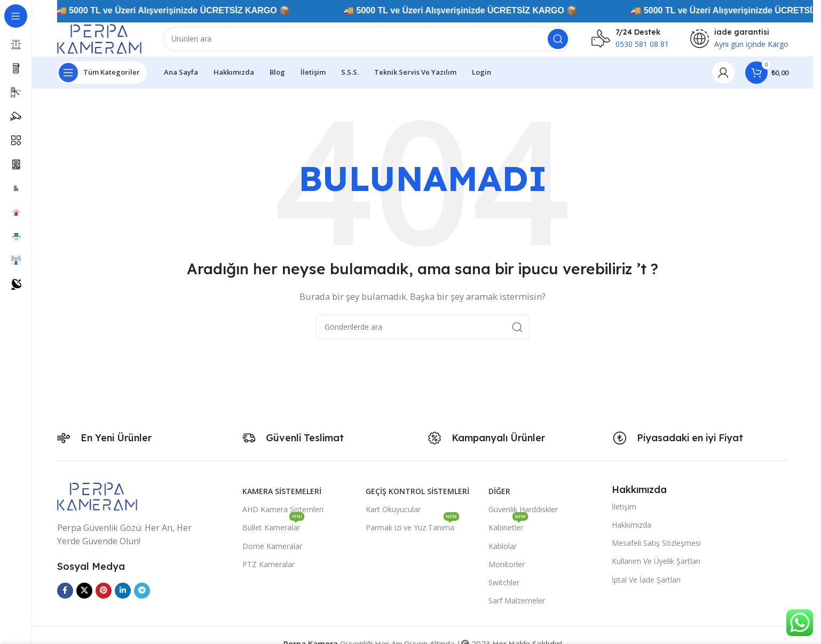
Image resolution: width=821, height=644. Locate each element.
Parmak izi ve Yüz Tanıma (412, 534)
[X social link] (84, 598)
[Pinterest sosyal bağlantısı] (104, 598)
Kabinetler (508, 534)
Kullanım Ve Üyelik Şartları (656, 569)
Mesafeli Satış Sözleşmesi (656, 551)
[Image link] (97, 503)
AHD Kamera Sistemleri (283, 517)
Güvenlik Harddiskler (523, 517)
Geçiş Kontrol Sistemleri (417, 499)
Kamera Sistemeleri (282, 499)
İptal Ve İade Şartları (646, 587)
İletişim (624, 514)
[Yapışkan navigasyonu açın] (102, 80)
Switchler (504, 590)
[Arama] (378, 43)
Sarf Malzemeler (517, 609)
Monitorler (507, 572)
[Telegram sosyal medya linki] (142, 598)
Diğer (499, 499)
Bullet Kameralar (273, 534)
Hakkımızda (631, 532)
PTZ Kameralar (269, 572)
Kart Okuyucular (393, 517)
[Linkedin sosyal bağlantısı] (123, 598)
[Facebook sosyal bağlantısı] (65, 598)
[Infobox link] (630, 43)
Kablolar (503, 554)
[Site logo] (110, 42)
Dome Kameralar (272, 554)
